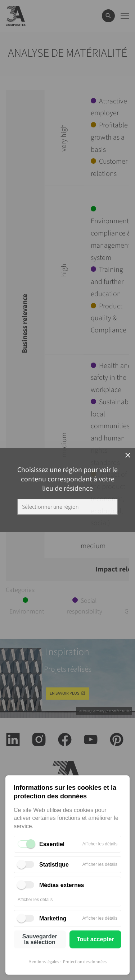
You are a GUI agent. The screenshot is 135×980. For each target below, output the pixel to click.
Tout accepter (95, 939)
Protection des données (85, 962)
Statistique (54, 865)
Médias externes (62, 885)
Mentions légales (44, 962)
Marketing (53, 918)
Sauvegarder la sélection (40, 939)
